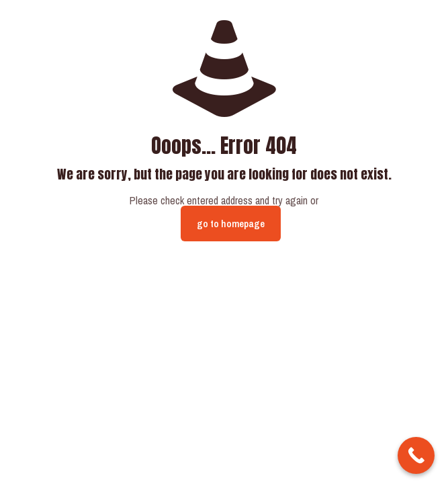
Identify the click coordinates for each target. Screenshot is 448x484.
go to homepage (231, 224)
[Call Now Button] (416, 455)
